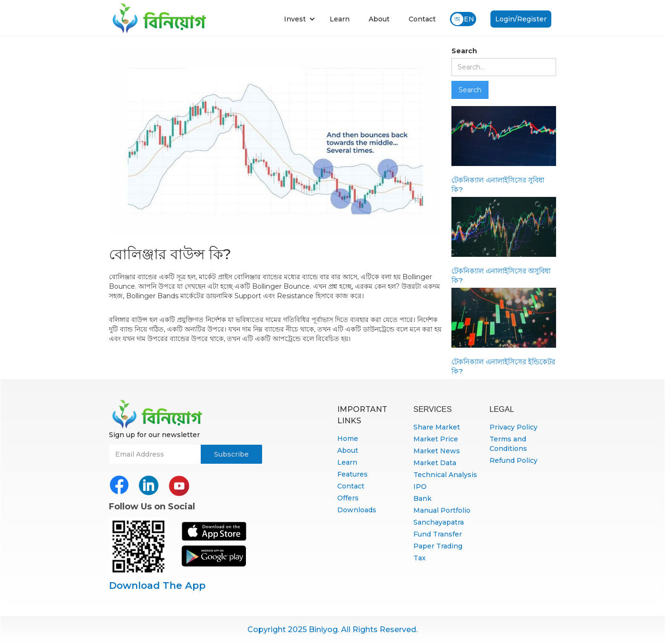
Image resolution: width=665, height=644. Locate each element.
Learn (340, 19)
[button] (300, 19)
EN (469, 19)
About (379, 19)
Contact (422, 19)
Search (464, 51)
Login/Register (521, 19)
